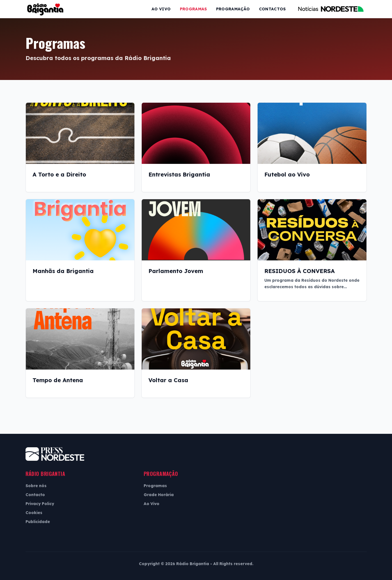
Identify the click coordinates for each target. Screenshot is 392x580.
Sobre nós (36, 486)
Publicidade (38, 522)
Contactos (272, 9)
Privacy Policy (40, 504)
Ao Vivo (161, 9)
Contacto (35, 495)
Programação (233, 9)
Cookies (34, 513)
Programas (193, 9)
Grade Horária (159, 495)
